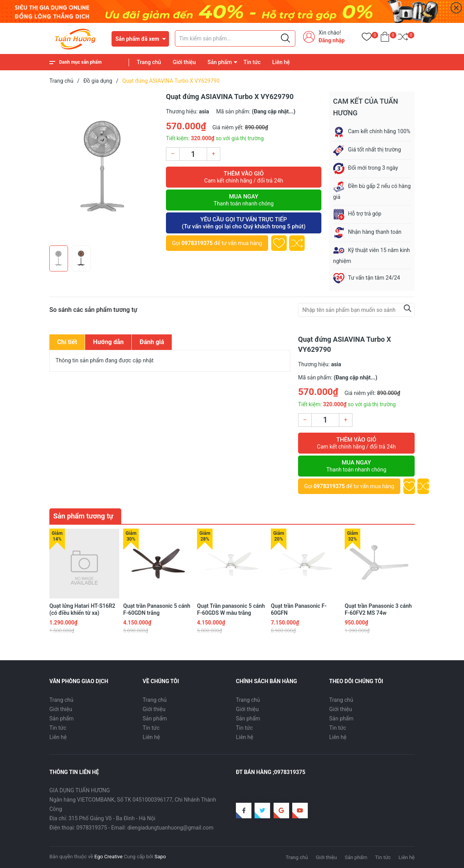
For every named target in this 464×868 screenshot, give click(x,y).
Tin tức (252, 62)
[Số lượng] (193, 154)
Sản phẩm (220, 62)
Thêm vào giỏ (244, 177)
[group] (104, 167)
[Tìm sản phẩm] (235, 38)
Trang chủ (149, 62)
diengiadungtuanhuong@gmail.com (171, 828)
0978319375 (197, 243)
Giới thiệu (184, 62)
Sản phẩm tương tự (83, 516)
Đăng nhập (332, 40)
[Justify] (285, 38)
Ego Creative (108, 857)
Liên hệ (281, 62)
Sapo (160, 857)
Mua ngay (244, 200)
